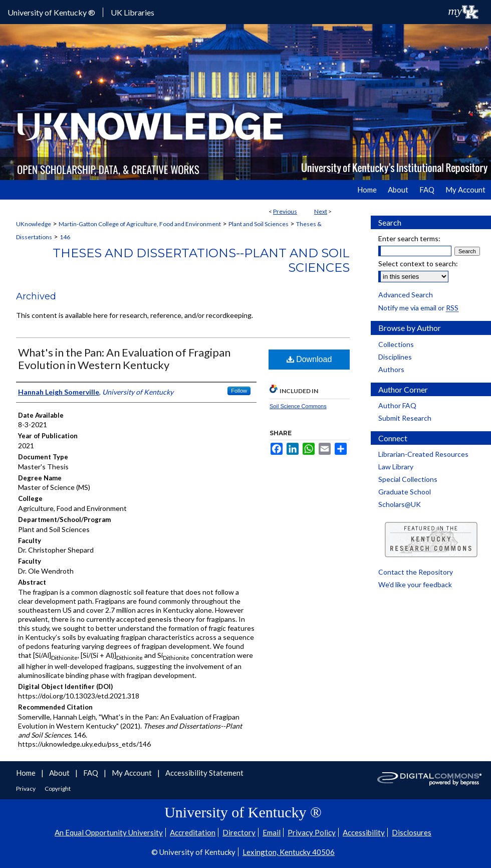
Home (27, 773)
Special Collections (408, 479)
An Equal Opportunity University (109, 832)
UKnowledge (34, 224)
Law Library (396, 467)
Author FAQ (397, 405)
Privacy (26, 789)
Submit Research (405, 418)
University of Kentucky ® (51, 12)
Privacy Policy (312, 832)
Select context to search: (418, 264)
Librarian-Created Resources (423, 454)
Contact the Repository (416, 572)
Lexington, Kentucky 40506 (289, 852)
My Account (133, 773)
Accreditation (193, 832)
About (60, 773)
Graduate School (405, 492)
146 (65, 237)
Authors (391, 369)
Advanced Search (406, 295)
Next (321, 211)
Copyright (58, 789)
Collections (396, 344)
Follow (239, 391)
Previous (285, 211)
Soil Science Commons (298, 406)
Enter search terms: (409, 238)
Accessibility (364, 832)
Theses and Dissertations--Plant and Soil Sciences (201, 260)
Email (272, 832)
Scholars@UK (400, 504)
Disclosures (412, 832)
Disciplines (395, 357)
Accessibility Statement (204, 773)
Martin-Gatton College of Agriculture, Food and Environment (140, 224)
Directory (239, 832)
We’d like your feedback (415, 584)
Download (309, 359)
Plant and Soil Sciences (259, 224)
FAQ (91, 773)
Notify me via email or (418, 308)
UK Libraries (133, 12)
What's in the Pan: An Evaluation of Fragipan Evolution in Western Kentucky (124, 359)
